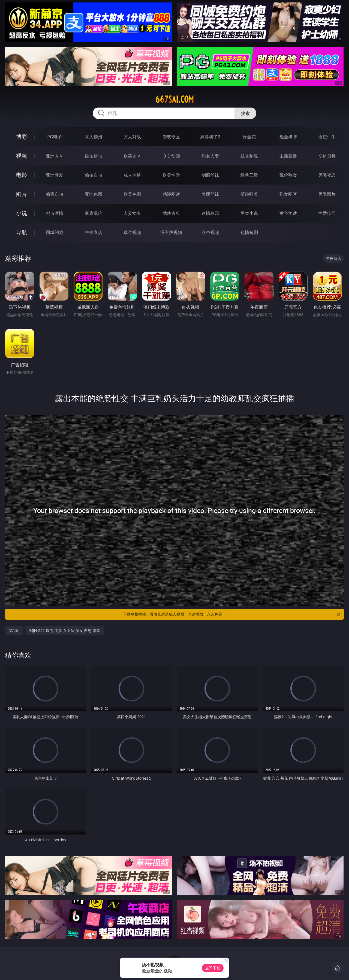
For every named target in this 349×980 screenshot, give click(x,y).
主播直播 (288, 156)
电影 (22, 175)
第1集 (14, 630)
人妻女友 (132, 213)
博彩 (22, 137)
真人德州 (94, 137)
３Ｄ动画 (171, 156)
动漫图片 (171, 194)
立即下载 (213, 968)
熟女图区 (288, 194)
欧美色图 (132, 194)
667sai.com (174, 99)
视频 (22, 156)
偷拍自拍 (94, 175)
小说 (22, 213)
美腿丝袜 (210, 194)
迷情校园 (210, 213)
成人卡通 (132, 175)
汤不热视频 (171, 232)
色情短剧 (249, 232)
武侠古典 (171, 213)
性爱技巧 (327, 213)
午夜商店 (94, 232)
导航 (22, 232)
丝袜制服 (249, 156)
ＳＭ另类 (327, 156)
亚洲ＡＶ (55, 156)
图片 (22, 194)
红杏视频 (210, 232)
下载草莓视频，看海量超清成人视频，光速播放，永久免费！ (232, 614)
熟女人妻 (210, 156)
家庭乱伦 (94, 213)
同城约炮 (55, 232)
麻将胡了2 (210, 137)
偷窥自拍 (55, 194)
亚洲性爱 (55, 175)
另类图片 (327, 194)
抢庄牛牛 (327, 137)
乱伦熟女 (288, 175)
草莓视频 (132, 232)
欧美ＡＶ (132, 156)
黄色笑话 (288, 213)
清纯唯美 (249, 194)
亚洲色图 (94, 194)
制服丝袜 (210, 175)
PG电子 (54, 137)
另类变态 (327, 175)
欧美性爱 (171, 175)
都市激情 (55, 213)
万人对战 (132, 137)
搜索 (245, 113)
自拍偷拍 (94, 156)
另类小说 (249, 213)
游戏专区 (171, 137)
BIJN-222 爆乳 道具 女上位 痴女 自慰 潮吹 (65, 630)
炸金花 (249, 137)
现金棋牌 (288, 137)
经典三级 (249, 175)
